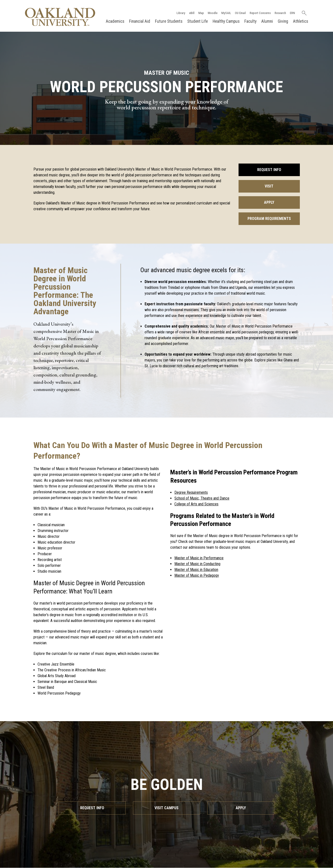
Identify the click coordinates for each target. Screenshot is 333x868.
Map (201, 13)
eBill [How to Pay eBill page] (192, 13)
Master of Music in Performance (199, 558)
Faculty (250, 21)
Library (181, 13)
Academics (115, 21)
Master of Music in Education (196, 570)
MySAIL (226, 13)
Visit (269, 186)
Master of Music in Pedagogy (197, 575)
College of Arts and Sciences (196, 504)
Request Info (269, 170)
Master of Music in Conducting (197, 564)
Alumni (267, 21)
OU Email (240, 13)
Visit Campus (166, 808)
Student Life (197, 21)
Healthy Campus (226, 21)
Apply (269, 202)
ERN (292, 13)
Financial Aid (140, 21)
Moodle (213, 13)
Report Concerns (260, 13)
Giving (283, 21)
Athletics (301, 21)
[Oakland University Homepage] (60, 17)
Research (280, 13)
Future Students (169, 21)
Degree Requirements (191, 492)
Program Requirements (269, 219)
